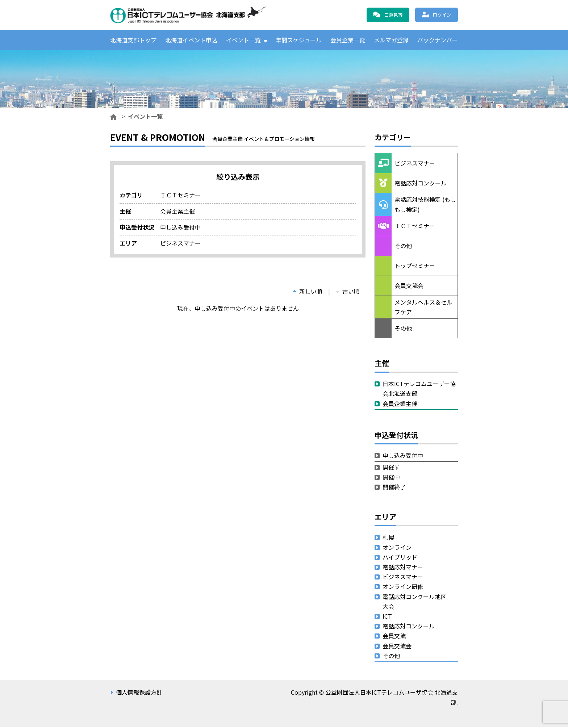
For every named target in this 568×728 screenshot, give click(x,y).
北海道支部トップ (133, 40)
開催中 (391, 478)
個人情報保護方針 (139, 693)
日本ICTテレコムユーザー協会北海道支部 (419, 390)
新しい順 (308, 292)
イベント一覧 (243, 40)
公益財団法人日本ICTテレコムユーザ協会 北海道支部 (188, 15)
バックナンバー (438, 40)
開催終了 (394, 488)
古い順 (348, 292)
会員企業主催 (400, 405)
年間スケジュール (299, 40)
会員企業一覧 (348, 40)
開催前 (391, 468)
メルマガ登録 (391, 40)
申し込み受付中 (403, 456)
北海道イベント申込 (191, 40)
